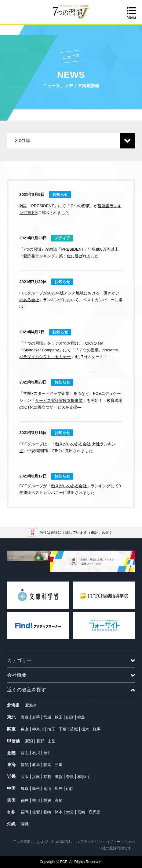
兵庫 (36, 777)
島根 (36, 789)
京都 (47, 777)
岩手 (36, 717)
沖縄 (25, 824)
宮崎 (81, 812)
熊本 (59, 812)
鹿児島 (95, 812)
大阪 (25, 777)
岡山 (47, 789)
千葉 (63, 729)
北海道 (31, 705)
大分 (70, 812)
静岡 (47, 765)
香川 (36, 801)
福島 (81, 717)
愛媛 (47, 801)
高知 (59, 801)
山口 (70, 789)
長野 (40, 741)
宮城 (47, 717)
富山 (25, 753)
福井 (47, 753)
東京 (25, 729)
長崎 (47, 812)
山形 (70, 717)
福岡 (25, 812)
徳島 (25, 801)
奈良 (70, 777)
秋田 (59, 717)
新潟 (29, 741)
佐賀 (36, 812)
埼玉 (51, 729)
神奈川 (38, 729)
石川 (36, 753)
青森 (25, 717)
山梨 (52, 741)
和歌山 (83, 777)
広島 (59, 789)
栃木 (85, 729)
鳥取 (25, 789)
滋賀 (59, 777)
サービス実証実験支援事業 (59, 400)
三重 (59, 765)
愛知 (25, 765)
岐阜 (36, 765)
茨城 (74, 729)
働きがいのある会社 (69, 486)
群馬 (96, 729)
